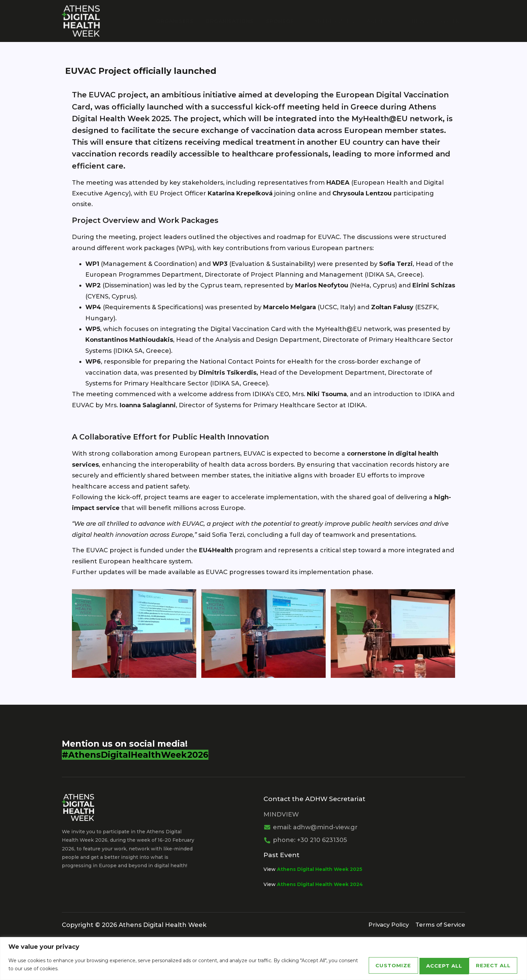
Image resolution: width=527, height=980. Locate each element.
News (422, 21)
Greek (451, 21)
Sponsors (290, 21)
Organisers (186, 21)
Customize (353, 965)
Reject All (419, 965)
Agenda (387, 21)
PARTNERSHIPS (338, 21)
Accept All (486, 965)
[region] (263, 959)
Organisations (239, 21)
